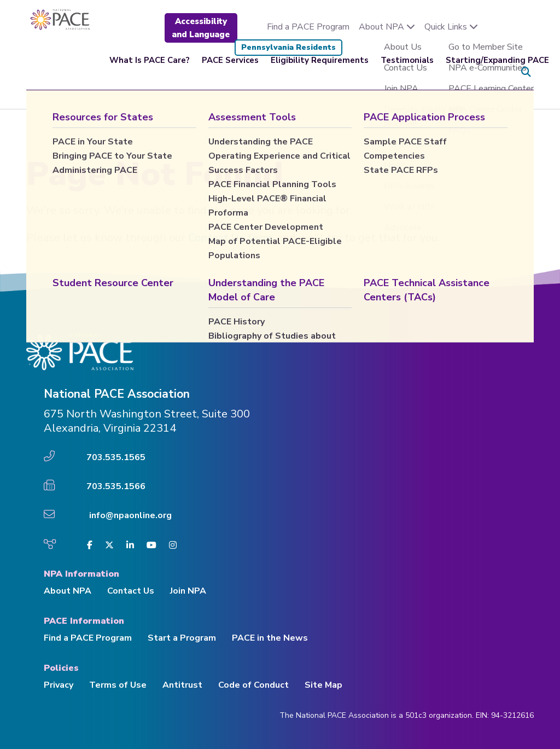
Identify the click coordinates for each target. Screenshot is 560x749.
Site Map (323, 685)
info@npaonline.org (130, 515)
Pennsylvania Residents (288, 47)
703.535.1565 (116, 457)
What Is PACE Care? (150, 72)
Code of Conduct (253, 685)
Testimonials (407, 72)
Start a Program (182, 638)
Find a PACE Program (308, 27)
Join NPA (188, 591)
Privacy (59, 685)
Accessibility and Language (201, 28)
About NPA (387, 27)
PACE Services (230, 72)
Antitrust (182, 685)
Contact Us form (230, 238)
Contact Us (131, 591)
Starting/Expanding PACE (497, 72)
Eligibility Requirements (320, 72)
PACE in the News (270, 638)
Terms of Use (118, 685)
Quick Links (451, 27)
